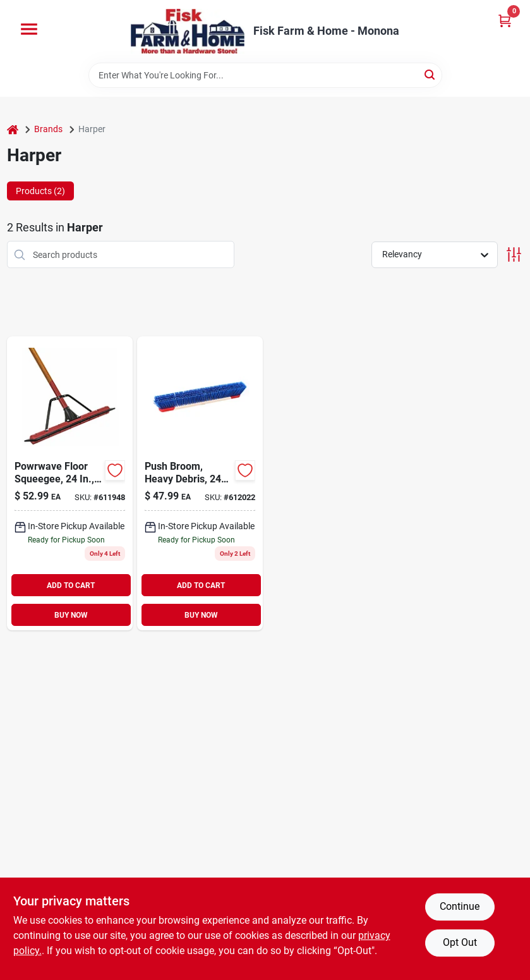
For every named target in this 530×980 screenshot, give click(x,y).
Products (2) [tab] (40, 191)
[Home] (13, 129)
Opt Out (460, 942)
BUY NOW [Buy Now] (71, 615)
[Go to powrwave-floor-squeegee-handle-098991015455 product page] (70, 483)
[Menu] (29, 29)
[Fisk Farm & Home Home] (188, 31)
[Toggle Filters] (514, 254)
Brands (48, 129)
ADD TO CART (71, 585)
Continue (460, 906)
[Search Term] (265, 75)
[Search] (431, 74)
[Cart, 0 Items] (505, 21)
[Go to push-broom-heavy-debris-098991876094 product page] (200, 483)
